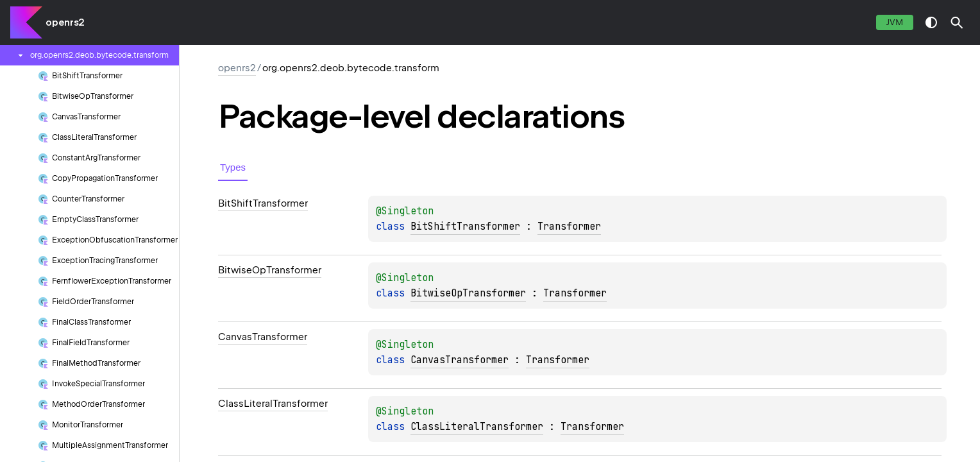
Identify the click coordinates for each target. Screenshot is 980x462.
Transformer (569, 227)
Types (233, 167)
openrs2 (65, 22)
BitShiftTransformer (465, 227)
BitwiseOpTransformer (468, 293)
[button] (957, 22)
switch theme (931, 22)
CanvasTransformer (460, 360)
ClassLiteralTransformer (477, 427)
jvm (895, 22)
